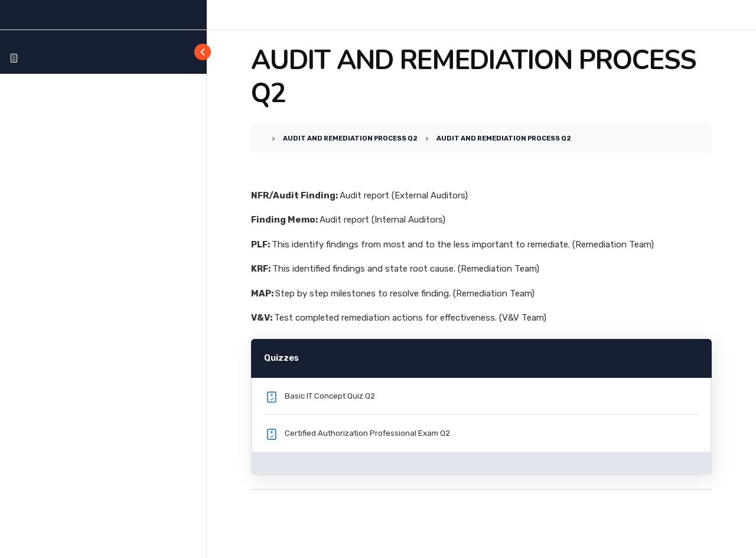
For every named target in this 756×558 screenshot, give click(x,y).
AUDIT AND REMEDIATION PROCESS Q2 (350, 138)
